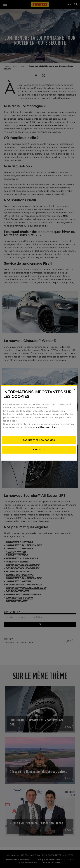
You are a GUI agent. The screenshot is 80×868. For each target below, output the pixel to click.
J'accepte (40, 461)
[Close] (75, 400)
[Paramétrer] (40, 451)
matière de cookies (47, 438)
